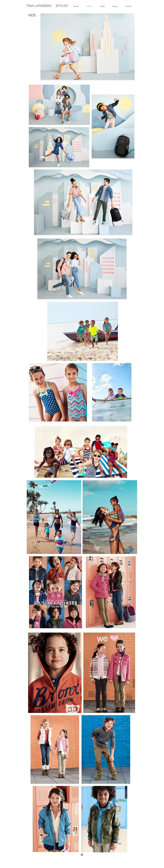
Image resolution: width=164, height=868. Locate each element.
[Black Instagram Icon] (82, 855)
